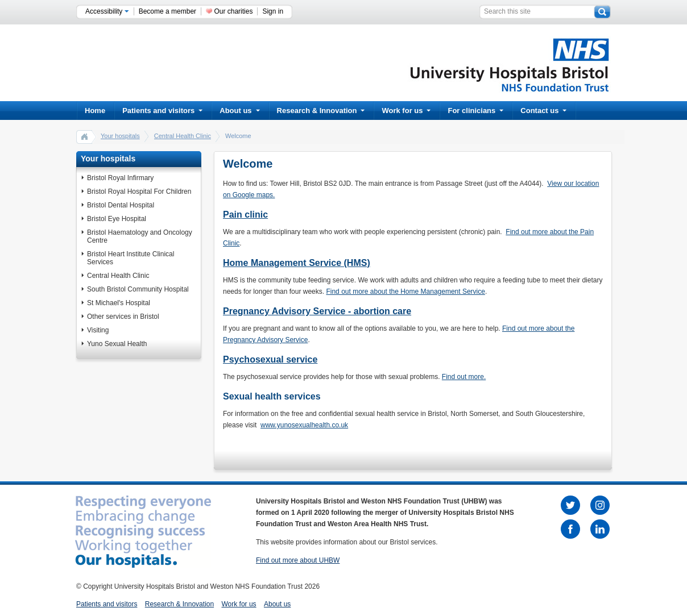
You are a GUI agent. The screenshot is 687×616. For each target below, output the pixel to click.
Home (95, 111)
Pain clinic (245, 215)
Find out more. (464, 377)
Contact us (543, 111)
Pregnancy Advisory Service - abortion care (317, 311)
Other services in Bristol (123, 317)
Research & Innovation (321, 111)
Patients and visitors (162, 111)
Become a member (167, 11)
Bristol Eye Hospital (117, 219)
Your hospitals (120, 136)
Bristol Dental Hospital (121, 205)
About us (239, 111)
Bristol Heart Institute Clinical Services (131, 258)
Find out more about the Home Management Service (405, 292)
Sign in (273, 11)
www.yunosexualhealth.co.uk (304, 425)
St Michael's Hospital (119, 303)
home (85, 136)
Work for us (406, 111)
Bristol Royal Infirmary (120, 178)
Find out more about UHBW (298, 560)
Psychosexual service (270, 359)
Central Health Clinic (183, 136)
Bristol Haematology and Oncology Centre (140, 236)
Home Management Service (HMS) (297, 263)
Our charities (233, 11)
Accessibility (107, 11)
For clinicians (475, 111)
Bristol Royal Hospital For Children (139, 192)
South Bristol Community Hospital (138, 289)
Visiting (98, 330)
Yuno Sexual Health (117, 344)
